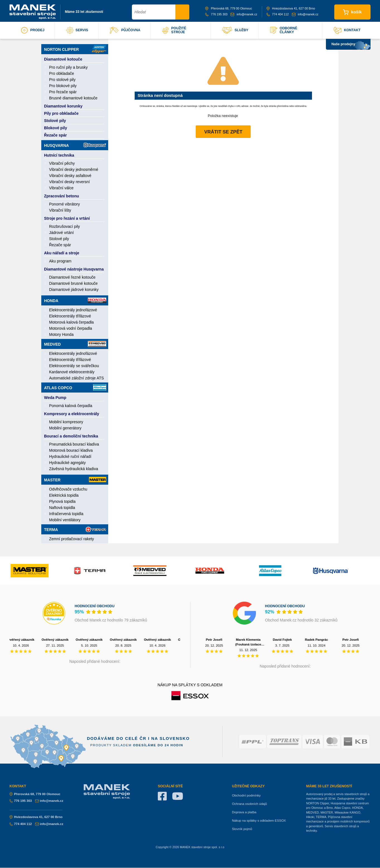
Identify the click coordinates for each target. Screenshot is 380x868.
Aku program (60, 261)
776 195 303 (216, 14)
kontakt (347, 30)
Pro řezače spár (63, 92)
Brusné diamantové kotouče (73, 98)
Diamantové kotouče (63, 59)
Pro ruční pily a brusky (68, 67)
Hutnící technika (59, 155)
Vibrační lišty (60, 210)
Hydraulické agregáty (67, 463)
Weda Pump (55, 398)
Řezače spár (55, 135)
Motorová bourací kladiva (71, 450)
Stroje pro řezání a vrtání (67, 218)
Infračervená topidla (66, 514)
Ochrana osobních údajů (249, 804)
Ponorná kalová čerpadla (71, 406)
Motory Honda (61, 334)
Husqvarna (75, 145)
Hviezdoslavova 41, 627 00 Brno (291, 8)
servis (77, 30)
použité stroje (174, 30)
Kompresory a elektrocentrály (72, 414)
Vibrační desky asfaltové (70, 176)
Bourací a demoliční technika (71, 436)
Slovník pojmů (242, 829)
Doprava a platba (244, 812)
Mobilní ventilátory (65, 520)
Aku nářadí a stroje (62, 253)
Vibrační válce (61, 188)
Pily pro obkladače (61, 113)
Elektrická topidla (64, 495)
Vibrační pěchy (62, 163)
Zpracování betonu (61, 196)
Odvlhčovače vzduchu (68, 489)
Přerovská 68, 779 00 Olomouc (229, 8)
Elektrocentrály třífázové (70, 316)
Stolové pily (55, 121)
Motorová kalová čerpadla (71, 322)
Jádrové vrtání (61, 233)
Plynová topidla (62, 501)
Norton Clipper (75, 49)
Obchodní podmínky (246, 795)
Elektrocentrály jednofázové (73, 310)
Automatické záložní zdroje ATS (77, 378)
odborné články (284, 30)
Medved (75, 344)
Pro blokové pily (63, 86)
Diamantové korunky (63, 106)
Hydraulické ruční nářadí (70, 456)
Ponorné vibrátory (65, 204)
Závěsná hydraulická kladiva (74, 469)
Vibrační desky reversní (69, 182)
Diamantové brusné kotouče (73, 283)
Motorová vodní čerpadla (71, 328)
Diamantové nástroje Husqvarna (74, 269)
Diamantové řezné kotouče (72, 277)
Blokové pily (55, 128)
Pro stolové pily (62, 80)
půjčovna (125, 30)
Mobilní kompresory (66, 422)
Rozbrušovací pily (65, 226)
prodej (33, 30)
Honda (75, 300)
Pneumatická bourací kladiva (74, 444)
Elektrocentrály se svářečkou (74, 366)
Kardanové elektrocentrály (72, 372)
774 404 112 (278, 14)
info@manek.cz (244, 14)
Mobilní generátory (65, 428)
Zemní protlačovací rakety (72, 539)
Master (75, 480)
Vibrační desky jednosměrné (74, 169)
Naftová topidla (62, 508)
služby (235, 30)
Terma (75, 529)
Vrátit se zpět (223, 132)
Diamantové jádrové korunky (74, 290)
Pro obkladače (62, 73)
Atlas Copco (75, 387)
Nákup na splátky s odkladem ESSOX (259, 821)
